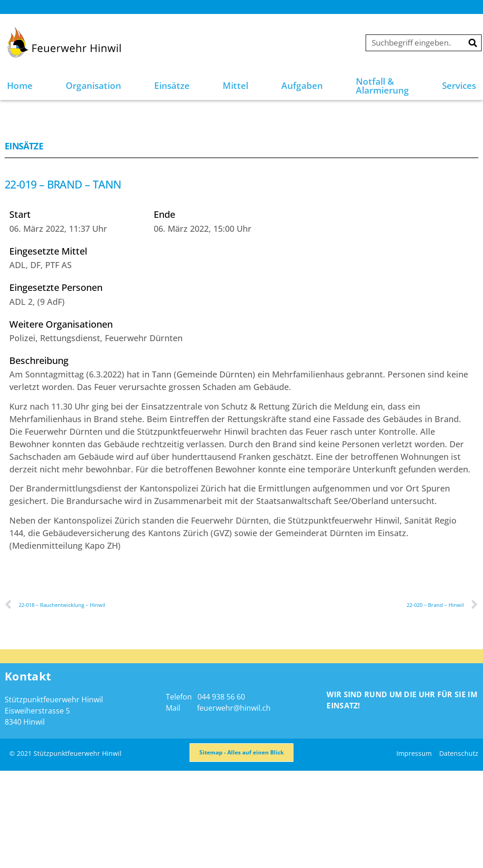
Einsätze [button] (172, 86)
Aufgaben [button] (302, 86)
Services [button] (459, 86)
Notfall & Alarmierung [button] (382, 86)
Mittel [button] (235, 86)
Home (20, 86)
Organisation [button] (93, 86)
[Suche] (473, 43)
